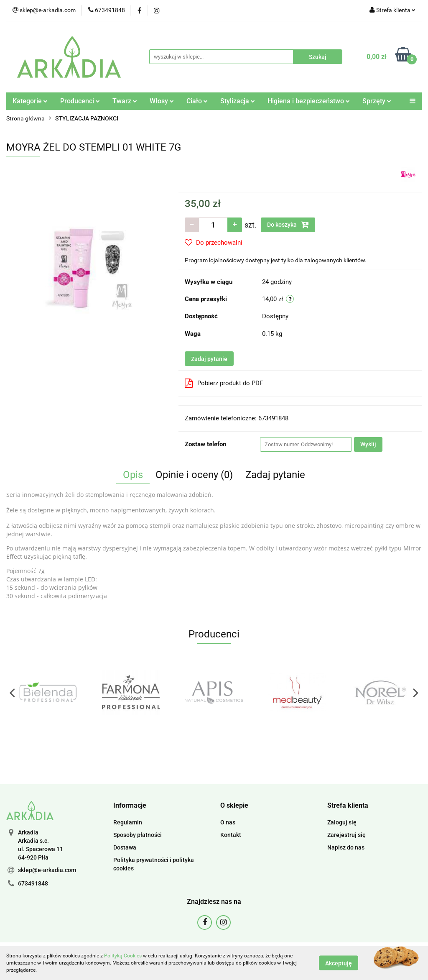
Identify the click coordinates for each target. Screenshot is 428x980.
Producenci (80, 101)
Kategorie (30, 101)
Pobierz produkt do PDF (224, 383)
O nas (228, 822)
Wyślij (368, 444)
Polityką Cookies (123, 956)
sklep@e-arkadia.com (47, 870)
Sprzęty (377, 101)
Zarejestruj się (346, 835)
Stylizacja (238, 101)
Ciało (197, 101)
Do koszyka (288, 225)
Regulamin (128, 822)
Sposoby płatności (138, 835)
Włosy (162, 101)
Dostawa (125, 847)
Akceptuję (339, 963)
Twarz (125, 101)
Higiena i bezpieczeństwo (309, 101)
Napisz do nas (346, 847)
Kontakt (231, 835)
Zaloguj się (342, 822)
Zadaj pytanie (209, 359)
